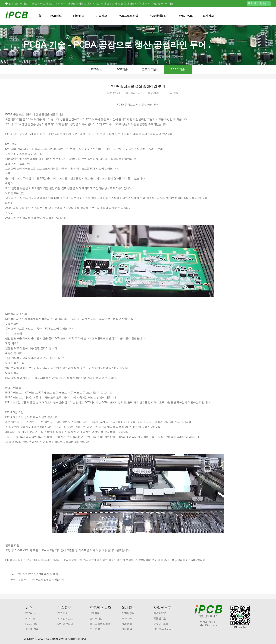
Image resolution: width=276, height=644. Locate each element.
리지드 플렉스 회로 (100, 624)
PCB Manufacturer (164, 629)
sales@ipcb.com (208, 625)
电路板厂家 (160, 613)
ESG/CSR (127, 619)
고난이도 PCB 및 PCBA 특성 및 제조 (38, 574)
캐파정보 (79, 16)
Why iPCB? (186, 16)
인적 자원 (127, 629)
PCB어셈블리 (158, 16)
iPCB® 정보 (128, 613)
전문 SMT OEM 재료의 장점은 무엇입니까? (42, 580)
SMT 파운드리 (65, 624)
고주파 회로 (96, 619)
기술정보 (101, 16)
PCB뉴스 (97, 69)
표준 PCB (95, 629)
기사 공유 (173, 93)
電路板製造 (160, 619)
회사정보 (208, 16)
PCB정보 (56, 16)
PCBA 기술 (178, 69)
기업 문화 (127, 624)
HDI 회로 (94, 613)
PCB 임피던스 (65, 619)
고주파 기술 (149, 69)
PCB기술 (122, 69)
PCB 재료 (63, 613)
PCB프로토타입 (128, 16)
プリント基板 (161, 624)
